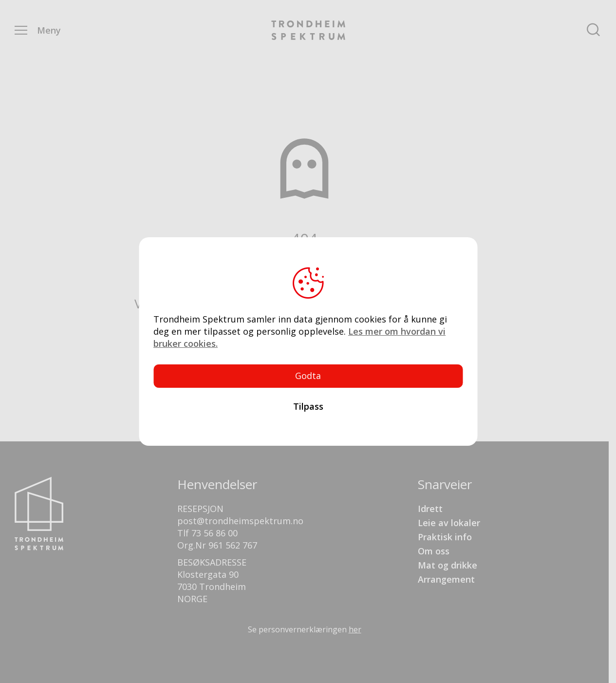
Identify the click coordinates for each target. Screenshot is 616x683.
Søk (593, 30)
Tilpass (308, 406)
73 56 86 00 (215, 533)
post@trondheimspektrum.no (240, 521)
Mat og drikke (448, 565)
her (355, 629)
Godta (308, 376)
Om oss (434, 551)
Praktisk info (445, 537)
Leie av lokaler (449, 523)
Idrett (430, 509)
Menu (21, 30)
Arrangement (446, 579)
